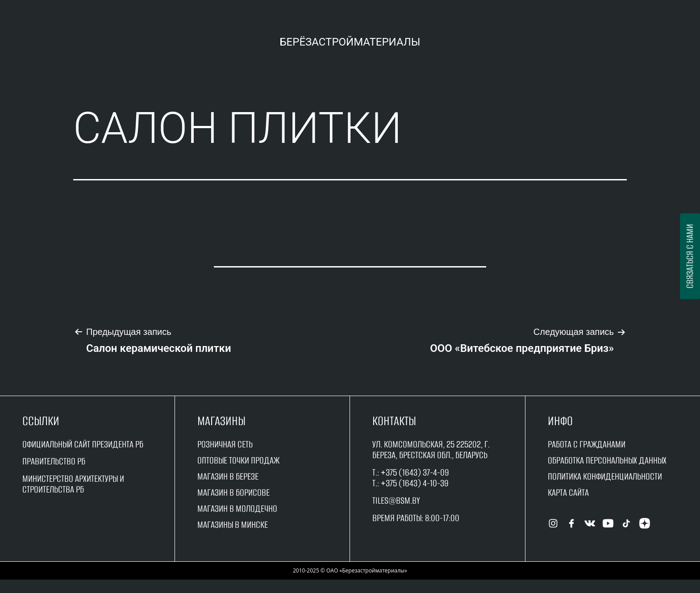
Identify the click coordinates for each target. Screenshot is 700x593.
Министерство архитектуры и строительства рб (73, 484)
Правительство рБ (54, 461)
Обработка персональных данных (607, 460)
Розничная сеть (225, 444)
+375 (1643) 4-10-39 (415, 483)
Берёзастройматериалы (350, 42)
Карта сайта (568, 492)
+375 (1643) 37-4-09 (415, 472)
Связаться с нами (690, 256)
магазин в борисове (233, 492)
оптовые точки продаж (238, 460)
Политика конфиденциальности (605, 476)
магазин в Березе (228, 476)
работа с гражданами (587, 444)
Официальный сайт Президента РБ (83, 444)
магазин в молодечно (237, 508)
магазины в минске (233, 524)
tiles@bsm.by (396, 500)
